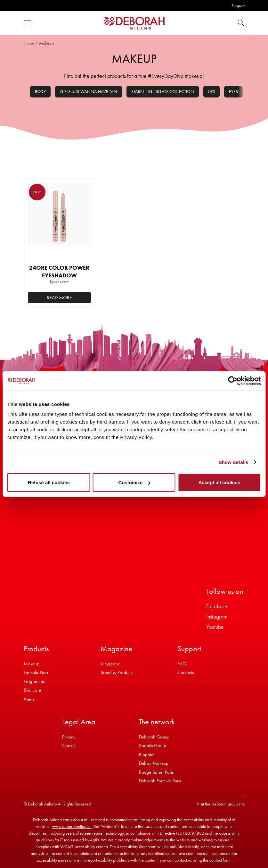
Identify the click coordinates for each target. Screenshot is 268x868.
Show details (234, 462)
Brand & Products (117, 672)
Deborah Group (154, 737)
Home (29, 43)
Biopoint (147, 754)
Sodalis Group (153, 746)
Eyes (233, 91)
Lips (211, 91)
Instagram (217, 616)
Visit (200, 804)
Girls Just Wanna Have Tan (89, 91)
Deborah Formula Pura (160, 781)
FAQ (182, 664)
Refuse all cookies (49, 482)
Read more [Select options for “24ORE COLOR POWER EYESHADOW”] (59, 298)
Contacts (186, 672)
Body (40, 91)
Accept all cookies (219, 482)
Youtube (215, 627)
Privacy (69, 737)
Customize (134, 482)
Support (238, 6)
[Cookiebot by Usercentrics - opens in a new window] (233, 381)
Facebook (217, 606)
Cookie (69, 746)
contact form (220, 860)
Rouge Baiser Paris (156, 772)
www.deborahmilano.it (72, 826)
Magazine (110, 664)
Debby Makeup (154, 763)
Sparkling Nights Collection (163, 91)
